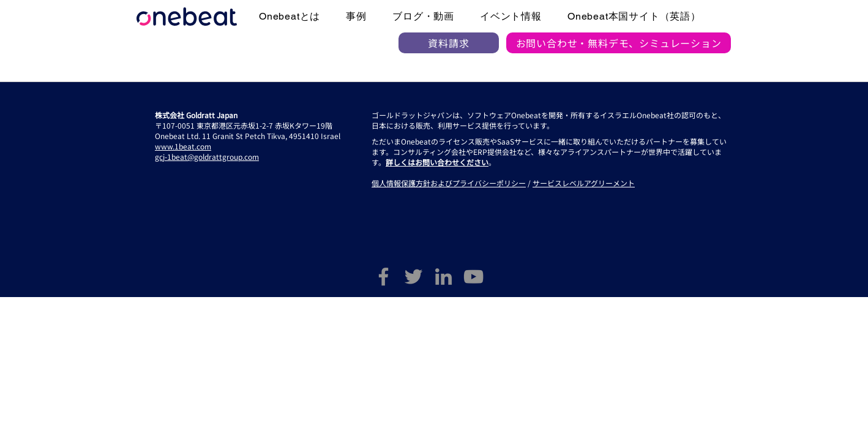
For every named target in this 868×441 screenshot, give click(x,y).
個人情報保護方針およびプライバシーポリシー (449, 183)
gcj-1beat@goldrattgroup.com (207, 156)
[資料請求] (449, 43)
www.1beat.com (183, 146)
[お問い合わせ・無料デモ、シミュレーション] (619, 43)
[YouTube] (473, 277)
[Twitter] (413, 277)
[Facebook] (383, 277)
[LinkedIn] (443, 277)
